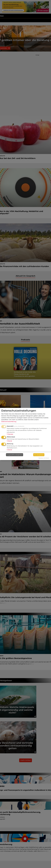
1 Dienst (9, 441)
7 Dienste (10, 434)
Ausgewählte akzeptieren (15, 455)
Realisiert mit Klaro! (44, 458)
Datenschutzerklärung (9, 421)
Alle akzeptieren (39, 455)
